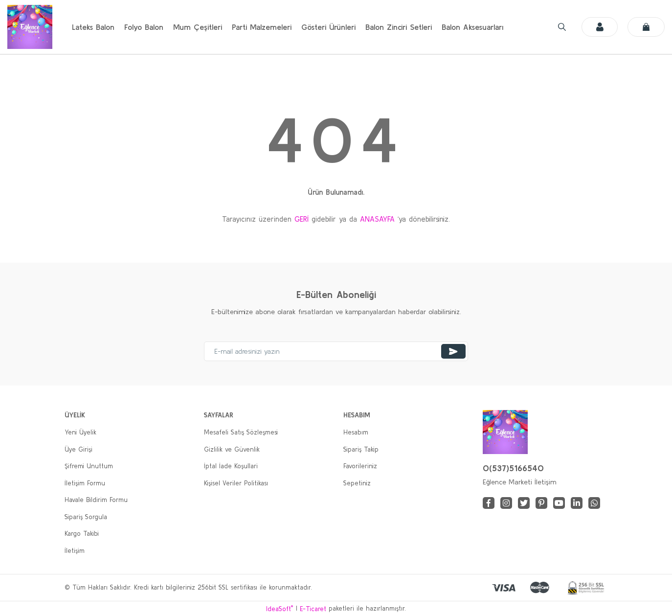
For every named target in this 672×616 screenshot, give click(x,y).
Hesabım (356, 432)
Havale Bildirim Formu (96, 500)
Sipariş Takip (361, 449)
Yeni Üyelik (80, 432)
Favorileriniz (360, 466)
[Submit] (453, 351)
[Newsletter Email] (336, 351)
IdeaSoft (280, 608)
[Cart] (646, 27)
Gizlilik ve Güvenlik (232, 449)
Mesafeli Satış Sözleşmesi (241, 432)
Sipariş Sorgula (86, 517)
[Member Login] (599, 27)
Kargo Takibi (82, 534)
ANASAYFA (377, 219)
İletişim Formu (85, 483)
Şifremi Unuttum (89, 466)
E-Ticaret (313, 609)
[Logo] (30, 27)
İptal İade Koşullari (231, 466)
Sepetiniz (357, 483)
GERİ (302, 219)
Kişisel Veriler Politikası (236, 483)
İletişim (75, 551)
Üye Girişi (78, 449)
